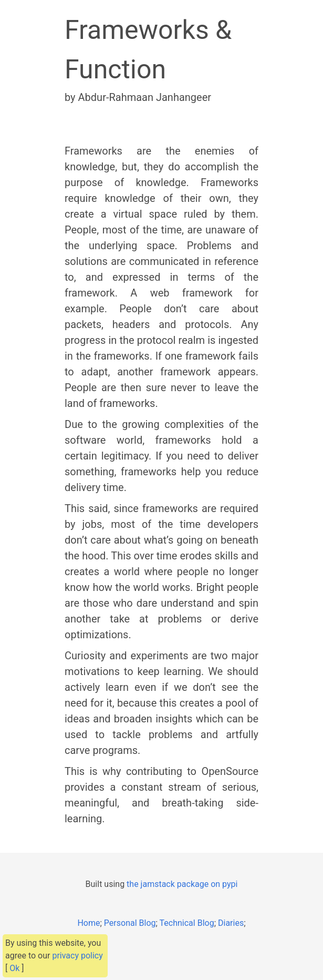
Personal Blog (130, 923)
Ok (14, 968)
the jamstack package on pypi (182, 884)
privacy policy (77, 956)
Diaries (231, 923)
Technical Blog (187, 923)
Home (88, 923)
